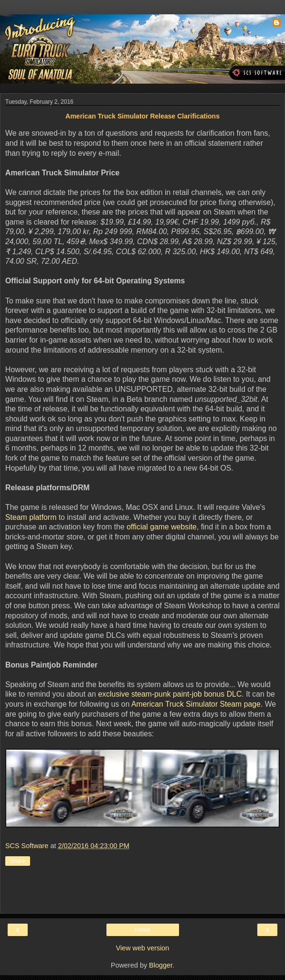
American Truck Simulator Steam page (196, 704)
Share (18, 861)
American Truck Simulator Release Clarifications (142, 116)
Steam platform (31, 517)
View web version (143, 948)
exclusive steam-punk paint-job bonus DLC (170, 694)
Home (142, 930)
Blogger (161, 965)
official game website (162, 527)
